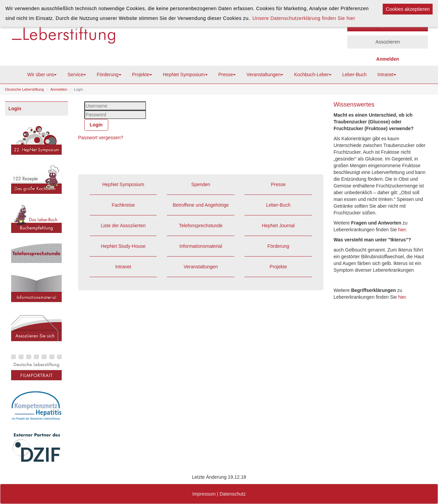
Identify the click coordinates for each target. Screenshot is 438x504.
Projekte (142, 75)
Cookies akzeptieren (408, 9)
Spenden (201, 184)
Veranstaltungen (265, 75)
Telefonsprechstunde (201, 226)
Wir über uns (42, 75)
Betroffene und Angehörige (201, 205)
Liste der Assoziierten (123, 226)
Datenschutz (233, 494)
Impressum (204, 494)
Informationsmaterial (201, 246)
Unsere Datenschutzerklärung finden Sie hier (304, 18)
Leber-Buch (354, 75)
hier (402, 230)
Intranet (387, 75)
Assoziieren (387, 42)
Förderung (109, 75)
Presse (227, 75)
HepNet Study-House (123, 246)
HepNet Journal (278, 226)
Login (15, 109)
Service (77, 75)
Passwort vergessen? (101, 138)
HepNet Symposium (185, 75)
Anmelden (59, 89)
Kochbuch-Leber (313, 75)
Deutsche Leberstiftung (24, 89)
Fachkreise (123, 205)
